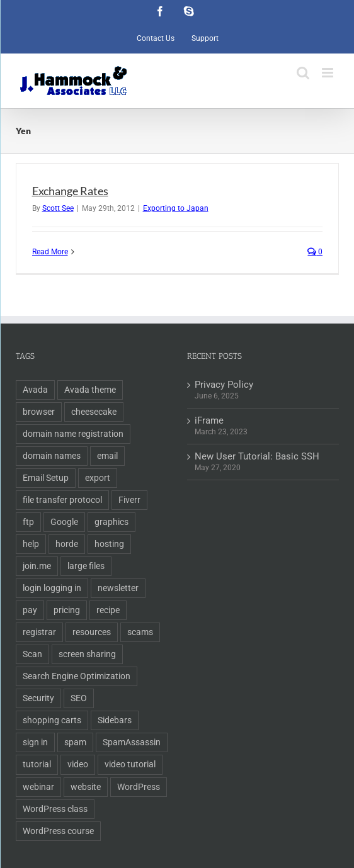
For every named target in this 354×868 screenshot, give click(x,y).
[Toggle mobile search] (303, 73)
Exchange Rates (70, 191)
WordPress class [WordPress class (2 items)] (55, 809)
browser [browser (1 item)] (39, 412)
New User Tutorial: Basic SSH (257, 456)
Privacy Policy (224, 385)
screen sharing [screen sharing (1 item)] (87, 654)
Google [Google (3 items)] (64, 522)
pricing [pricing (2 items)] (67, 610)
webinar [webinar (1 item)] (38, 787)
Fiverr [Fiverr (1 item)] (129, 500)
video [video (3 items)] (78, 764)
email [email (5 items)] (107, 456)
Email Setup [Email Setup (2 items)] (46, 478)
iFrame (209, 420)
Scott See (58, 208)
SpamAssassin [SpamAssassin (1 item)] (132, 742)
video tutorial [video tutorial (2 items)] (130, 764)
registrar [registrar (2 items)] (39, 632)
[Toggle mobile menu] (328, 73)
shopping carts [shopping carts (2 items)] (52, 720)
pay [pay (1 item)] (30, 610)
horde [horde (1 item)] (67, 544)
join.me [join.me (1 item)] (37, 566)
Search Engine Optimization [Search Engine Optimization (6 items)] (77, 676)
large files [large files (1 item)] (86, 566)
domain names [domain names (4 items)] (52, 456)
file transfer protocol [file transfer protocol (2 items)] (62, 500)
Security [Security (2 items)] (38, 698)
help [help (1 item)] (31, 544)
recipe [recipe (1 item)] (108, 610)
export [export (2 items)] (98, 478)
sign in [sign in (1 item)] (35, 742)
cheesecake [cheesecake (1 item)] (94, 412)
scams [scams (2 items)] (140, 632)
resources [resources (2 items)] (92, 632)
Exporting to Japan (176, 208)
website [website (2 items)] (86, 787)
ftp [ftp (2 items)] (28, 522)
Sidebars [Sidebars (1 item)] (115, 720)
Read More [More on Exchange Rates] (50, 252)
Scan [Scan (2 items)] (32, 654)
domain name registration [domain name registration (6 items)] (73, 434)
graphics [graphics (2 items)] (111, 522)
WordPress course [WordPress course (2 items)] (58, 831)
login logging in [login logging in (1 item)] (52, 588)
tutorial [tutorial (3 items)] (37, 764)
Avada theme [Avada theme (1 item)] (90, 390)
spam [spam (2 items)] (75, 742)
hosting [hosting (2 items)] (109, 544)
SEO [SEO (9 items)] (79, 698)
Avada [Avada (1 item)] (35, 390)
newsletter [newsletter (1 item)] (118, 588)
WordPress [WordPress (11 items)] (139, 787)
